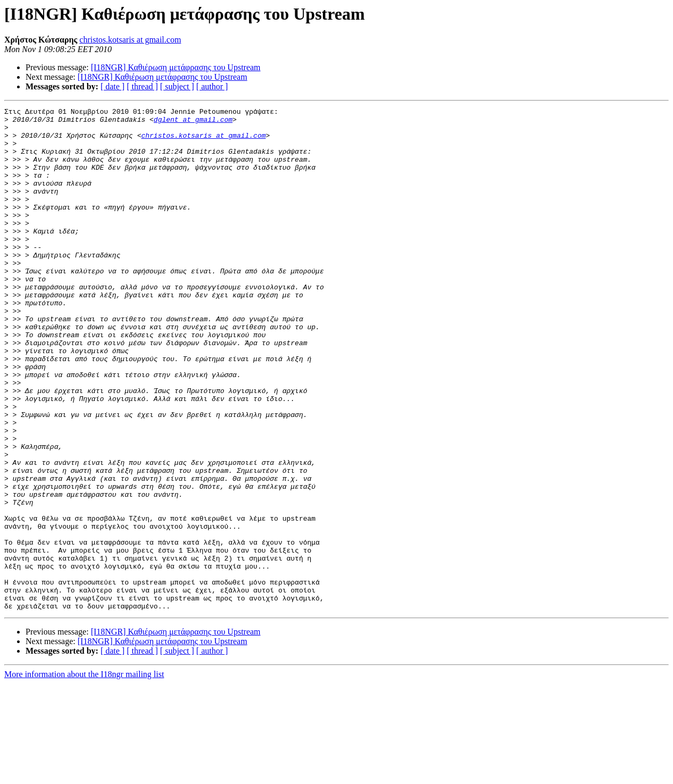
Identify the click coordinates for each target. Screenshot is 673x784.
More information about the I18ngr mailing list (84, 775)
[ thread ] (142, 86)
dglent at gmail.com (193, 122)
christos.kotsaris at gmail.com (130, 40)
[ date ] (113, 86)
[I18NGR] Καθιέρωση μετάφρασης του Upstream (176, 67)
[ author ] (212, 86)
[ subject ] (177, 86)
